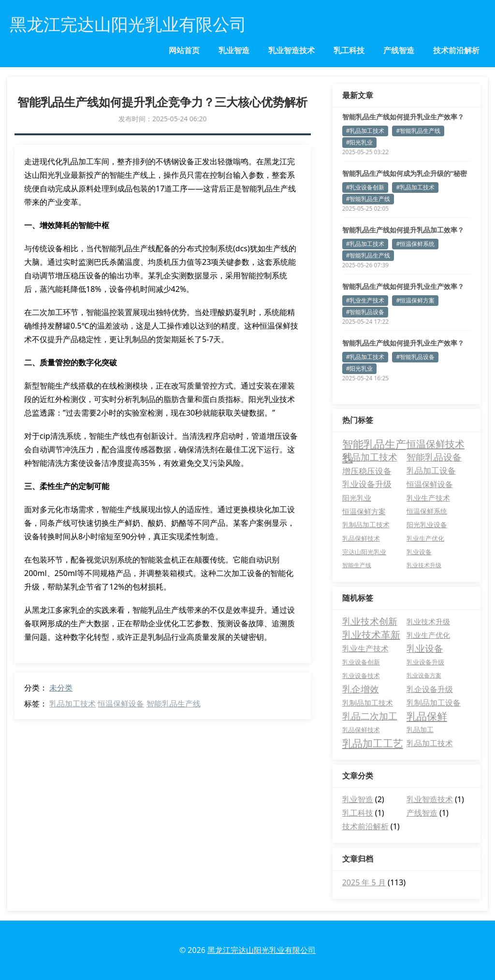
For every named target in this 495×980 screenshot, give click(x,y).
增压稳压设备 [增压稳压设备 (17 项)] (367, 471)
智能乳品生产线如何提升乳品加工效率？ (403, 230)
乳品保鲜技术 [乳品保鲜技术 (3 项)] (361, 538)
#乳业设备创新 (365, 187)
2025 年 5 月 (364, 882)
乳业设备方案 (424, 675)
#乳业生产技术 (365, 300)
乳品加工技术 (73, 704)
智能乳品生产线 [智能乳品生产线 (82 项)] (374, 444)
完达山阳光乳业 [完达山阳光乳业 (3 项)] (364, 552)
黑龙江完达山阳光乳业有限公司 (262, 950)
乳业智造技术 (291, 50)
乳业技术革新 (371, 635)
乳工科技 (349, 50)
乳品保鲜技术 (361, 730)
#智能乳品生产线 (418, 131)
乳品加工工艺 (373, 743)
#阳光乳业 (360, 142)
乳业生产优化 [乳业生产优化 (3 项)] (425, 538)
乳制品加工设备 (434, 703)
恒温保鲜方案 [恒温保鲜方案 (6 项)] (364, 511)
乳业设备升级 (425, 662)
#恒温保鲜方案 (415, 300)
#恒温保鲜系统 (415, 244)
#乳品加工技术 (365, 131)
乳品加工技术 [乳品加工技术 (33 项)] (370, 457)
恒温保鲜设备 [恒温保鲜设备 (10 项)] (430, 484)
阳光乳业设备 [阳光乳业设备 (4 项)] (427, 525)
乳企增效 (361, 689)
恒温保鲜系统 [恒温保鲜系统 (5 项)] (427, 511)
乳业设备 (425, 649)
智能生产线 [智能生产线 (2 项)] (357, 565)
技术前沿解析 (456, 50)
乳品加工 (420, 729)
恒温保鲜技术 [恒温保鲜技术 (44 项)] (436, 444)
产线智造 (399, 50)
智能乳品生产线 (174, 704)
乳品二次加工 (370, 716)
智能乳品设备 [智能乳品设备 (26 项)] (434, 457)
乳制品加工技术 (368, 703)
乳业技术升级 (428, 621)
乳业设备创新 (361, 662)
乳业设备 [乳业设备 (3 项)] (419, 552)
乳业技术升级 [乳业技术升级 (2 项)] (424, 565)
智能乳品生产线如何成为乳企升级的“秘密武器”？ (405, 173)
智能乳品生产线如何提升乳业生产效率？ (403, 117)
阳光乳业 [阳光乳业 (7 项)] (357, 498)
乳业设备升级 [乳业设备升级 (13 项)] (367, 484)
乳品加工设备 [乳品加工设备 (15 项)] (431, 470)
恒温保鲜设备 (121, 704)
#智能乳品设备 (365, 312)
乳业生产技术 (365, 649)
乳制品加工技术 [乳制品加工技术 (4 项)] (366, 525)
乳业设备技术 (361, 676)
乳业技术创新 (370, 621)
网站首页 (184, 50)
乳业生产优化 (428, 635)
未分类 (61, 688)
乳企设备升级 (430, 689)
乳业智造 (234, 50)
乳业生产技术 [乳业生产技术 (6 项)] (428, 498)
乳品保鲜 (427, 716)
